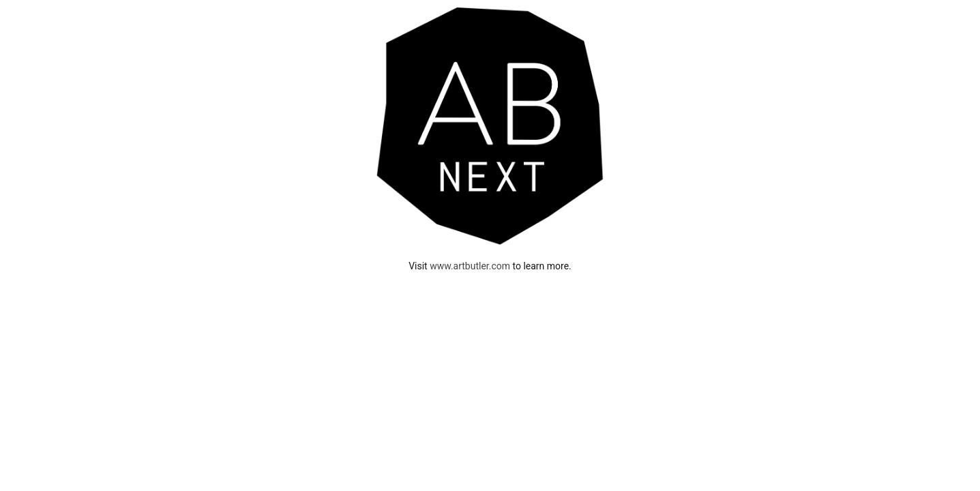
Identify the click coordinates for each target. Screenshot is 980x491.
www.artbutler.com (470, 266)
